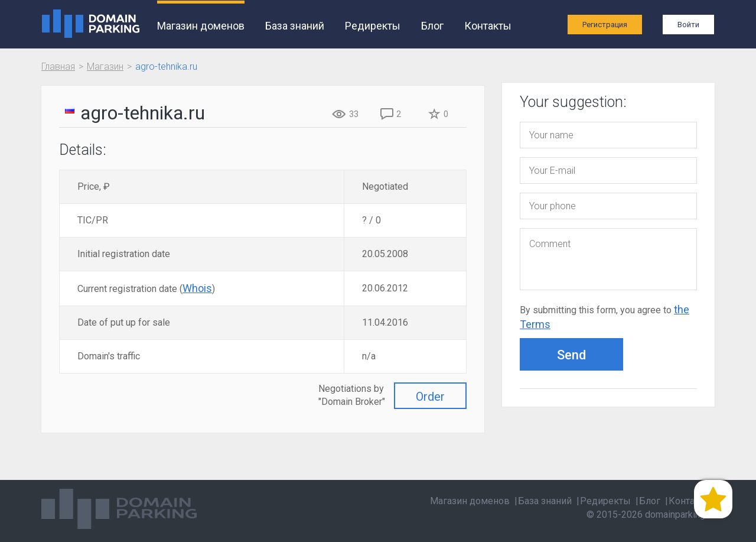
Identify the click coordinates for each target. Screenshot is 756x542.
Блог (432, 26)
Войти (688, 25)
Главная (58, 66)
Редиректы (373, 26)
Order (430, 397)
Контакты (488, 26)
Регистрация (605, 25)
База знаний (295, 26)
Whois (197, 288)
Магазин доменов (201, 26)
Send (571, 355)
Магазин (105, 66)
